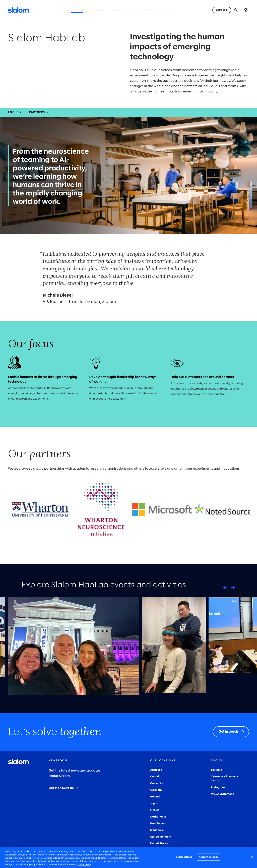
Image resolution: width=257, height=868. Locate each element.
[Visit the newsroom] (64, 788)
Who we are (150, 10)
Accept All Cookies (209, 857)
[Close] (252, 857)
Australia (156, 770)
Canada (155, 777)
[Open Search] (236, 10)
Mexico (155, 810)
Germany (156, 790)
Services (77, 10)
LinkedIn (217, 770)
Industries (96, 10)
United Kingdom (161, 837)
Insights (115, 10)
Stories (131, 10)
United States (159, 844)
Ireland (155, 797)
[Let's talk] (222, 10)
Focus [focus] (15, 112)
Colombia (156, 783)
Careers (169, 10)
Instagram (218, 787)
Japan (154, 803)
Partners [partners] (39, 112)
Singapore (157, 830)
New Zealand (159, 823)
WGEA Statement (222, 794)
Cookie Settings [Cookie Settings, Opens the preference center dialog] (184, 857)
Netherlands (158, 817)
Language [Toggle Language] (246, 10)
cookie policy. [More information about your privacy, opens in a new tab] (84, 865)
